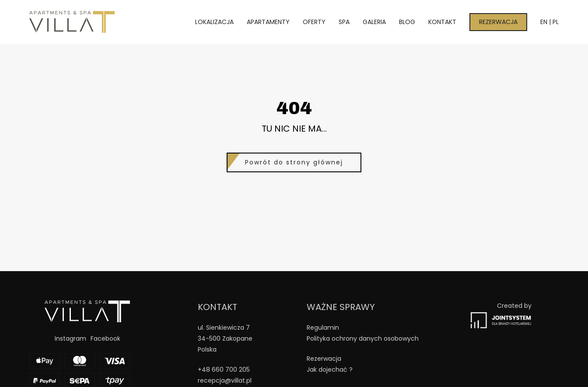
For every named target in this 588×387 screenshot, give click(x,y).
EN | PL (549, 22)
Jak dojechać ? (330, 370)
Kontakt (442, 22)
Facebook (105, 338)
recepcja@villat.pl (225, 380)
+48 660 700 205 (224, 370)
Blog (407, 22)
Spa (344, 22)
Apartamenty (268, 22)
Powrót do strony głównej (294, 162)
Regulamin (323, 328)
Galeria (374, 22)
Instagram (70, 338)
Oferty (314, 22)
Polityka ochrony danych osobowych (363, 338)
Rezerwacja (498, 22)
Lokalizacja (214, 22)
